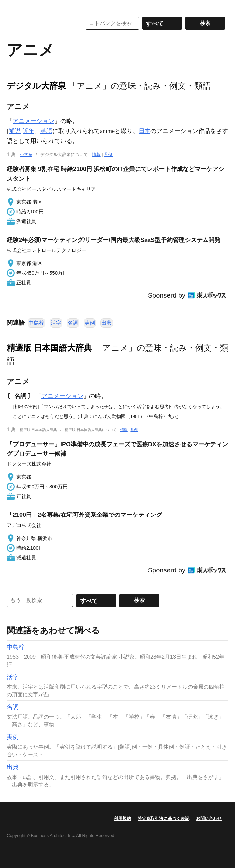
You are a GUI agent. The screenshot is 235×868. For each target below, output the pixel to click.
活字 (56, 323)
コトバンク (39, 23)
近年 (29, 131)
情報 (96, 155)
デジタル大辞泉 (36, 86)
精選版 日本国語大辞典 (49, 348)
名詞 (73, 323)
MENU (13, 7)
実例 (90, 323)
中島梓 (36, 323)
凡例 (108, 155)
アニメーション (33, 121)
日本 (145, 131)
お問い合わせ (209, 818)
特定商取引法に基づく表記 (163, 818)
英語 (46, 131)
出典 (107, 323)
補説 (15, 131)
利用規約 (122, 818)
